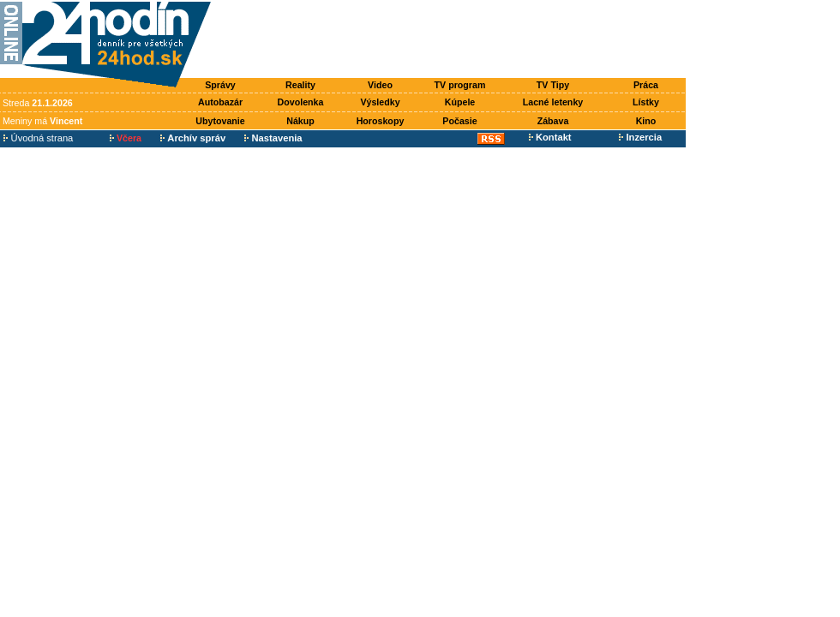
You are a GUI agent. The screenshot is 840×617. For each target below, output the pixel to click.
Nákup (300, 121)
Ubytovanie (220, 121)
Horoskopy (381, 121)
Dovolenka (301, 102)
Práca (646, 85)
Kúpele (460, 102)
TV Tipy (553, 85)
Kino (646, 121)
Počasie (459, 121)
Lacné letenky (553, 102)
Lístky (646, 102)
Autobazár (220, 102)
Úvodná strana (38, 138)
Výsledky (380, 102)
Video (380, 85)
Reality (300, 85)
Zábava (553, 121)
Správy (220, 85)
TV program (460, 85)
